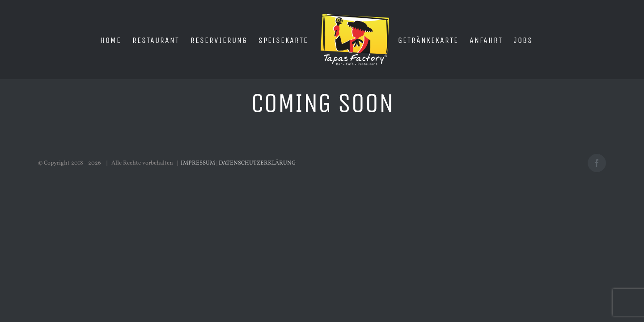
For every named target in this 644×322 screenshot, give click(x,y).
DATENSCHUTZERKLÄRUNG (257, 163)
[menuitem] (130, 40)
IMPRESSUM (198, 163)
